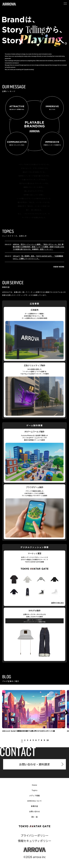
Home (34, 785)
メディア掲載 (34, 796)
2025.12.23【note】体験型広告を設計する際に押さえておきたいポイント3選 (28, 731)
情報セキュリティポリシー (35, 841)
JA (37, 817)
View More (59, 267)
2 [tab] (25, 740)
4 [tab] (30, 740)
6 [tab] (36, 740)
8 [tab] (41, 740)
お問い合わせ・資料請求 (34, 764)
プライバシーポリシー (34, 836)
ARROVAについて (34, 801)
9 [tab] (44, 740)
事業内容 (34, 806)
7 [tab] (39, 740)
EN (32, 817)
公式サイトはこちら (57, 603)
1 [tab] (22, 740)
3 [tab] (28, 740)
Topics (35, 791)
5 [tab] (33, 740)
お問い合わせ (35, 812)
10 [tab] (48, 740)
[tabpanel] (34, 711)
